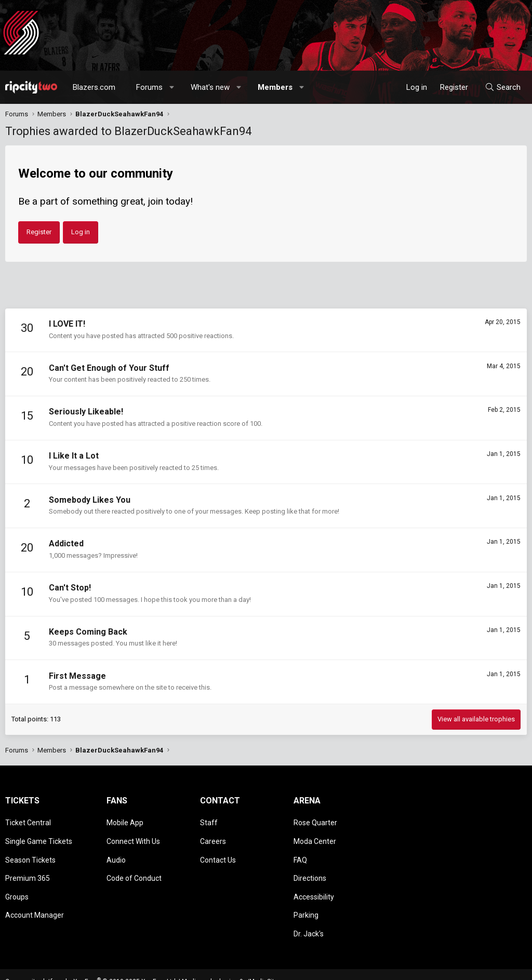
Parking (306, 896)
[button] (172, 87)
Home (499, 967)
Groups (17, 881)
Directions (310, 866)
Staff (209, 821)
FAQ (300, 851)
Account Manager (35, 896)
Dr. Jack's (309, 911)
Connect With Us (133, 836)
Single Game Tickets (39, 836)
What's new (210, 87)
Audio (116, 851)
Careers (213, 836)
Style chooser (289, 967)
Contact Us (218, 851)
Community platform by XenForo (91, 957)
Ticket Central (28, 821)
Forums (149, 87)
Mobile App (125, 821)
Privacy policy (444, 967)
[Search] (503, 87)
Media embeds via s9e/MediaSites (232, 957)
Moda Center (315, 836)
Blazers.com (94, 87)
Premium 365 (28, 866)
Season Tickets (30, 851)
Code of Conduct (134, 866)
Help (477, 967)
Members (275, 87)
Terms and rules (394, 967)
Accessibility (314, 881)
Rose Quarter (315, 821)
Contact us (347, 967)
